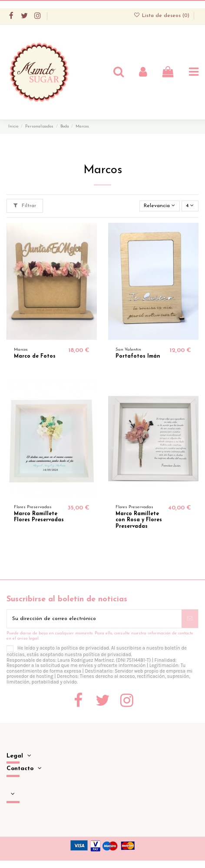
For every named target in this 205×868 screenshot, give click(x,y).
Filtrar (25, 206)
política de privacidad (85, 648)
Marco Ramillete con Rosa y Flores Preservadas (139, 520)
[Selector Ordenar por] (160, 206)
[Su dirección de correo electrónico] (94, 619)
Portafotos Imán (138, 356)
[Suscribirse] (190, 619)
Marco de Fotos (35, 356)
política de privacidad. (107, 655)
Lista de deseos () (162, 16)
